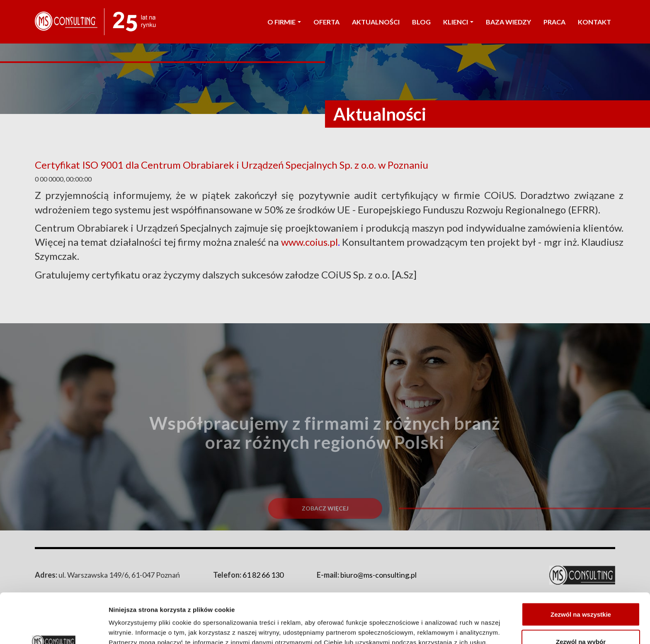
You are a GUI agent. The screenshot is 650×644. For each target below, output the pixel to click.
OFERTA (326, 22)
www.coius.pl (309, 242)
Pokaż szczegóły (442, 623)
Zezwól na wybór (581, 595)
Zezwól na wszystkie (581, 568)
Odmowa (581, 622)
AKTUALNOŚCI (376, 22)
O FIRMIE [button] (284, 22)
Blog (421, 22)
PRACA (554, 22)
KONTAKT (594, 22)
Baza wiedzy (508, 22)
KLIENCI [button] (458, 22)
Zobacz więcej (325, 527)
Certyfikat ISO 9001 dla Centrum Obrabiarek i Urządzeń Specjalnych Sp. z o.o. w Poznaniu (232, 165)
